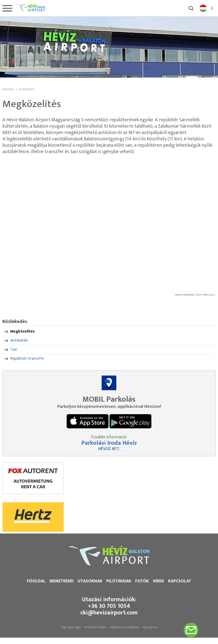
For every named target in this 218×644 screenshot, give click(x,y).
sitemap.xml (150, 627)
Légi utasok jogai (71, 627)
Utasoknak (90, 581)
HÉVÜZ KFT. (109, 449)
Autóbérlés (19, 340)
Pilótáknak (119, 581)
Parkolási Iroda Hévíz (109, 443)
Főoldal (36, 581)
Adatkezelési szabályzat (124, 627)
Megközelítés (23, 331)
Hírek (158, 581)
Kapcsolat (180, 581)
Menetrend (62, 581)
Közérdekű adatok (95, 627)
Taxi (14, 350)
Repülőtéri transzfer (27, 359)
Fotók (142, 581)
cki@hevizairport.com (109, 613)
